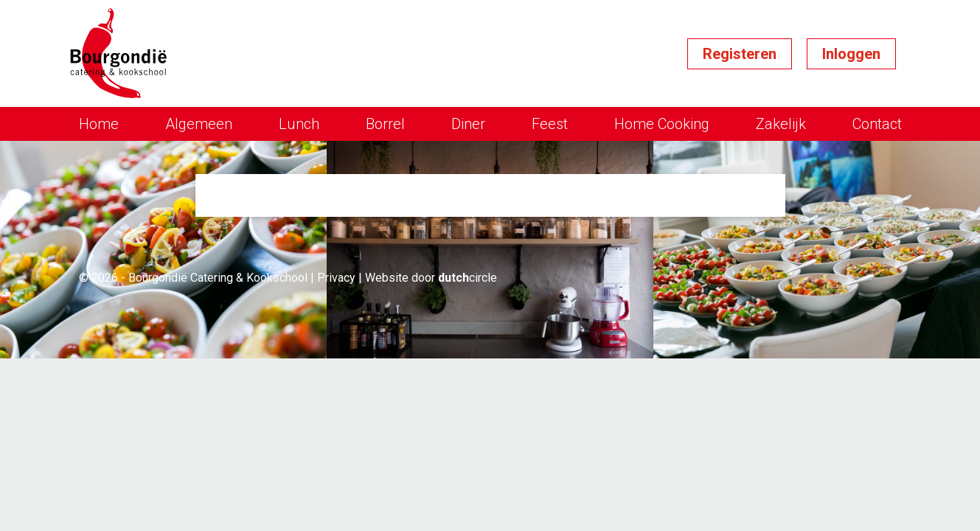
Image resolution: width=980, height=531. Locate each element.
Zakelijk (781, 124)
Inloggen (851, 54)
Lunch (299, 124)
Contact (877, 124)
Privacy (336, 278)
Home (99, 124)
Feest (550, 124)
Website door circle (431, 278)
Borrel (385, 124)
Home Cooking (662, 124)
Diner (468, 124)
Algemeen (199, 124)
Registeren (740, 54)
